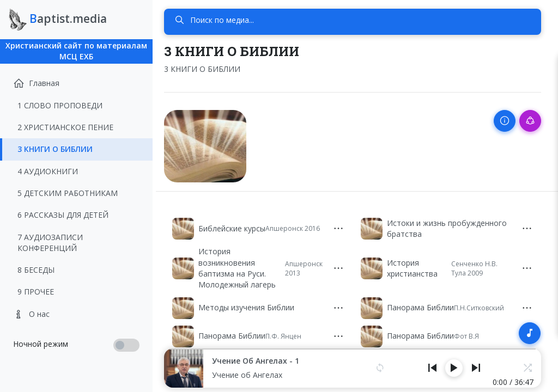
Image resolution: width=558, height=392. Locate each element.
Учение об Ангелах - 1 (262, 361)
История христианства (415, 267)
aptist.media (58, 20)
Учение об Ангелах (253, 375)
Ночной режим (41, 344)
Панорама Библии (423, 306)
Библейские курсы (238, 227)
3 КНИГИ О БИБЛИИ (208, 69)
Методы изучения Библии (252, 306)
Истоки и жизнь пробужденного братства (450, 227)
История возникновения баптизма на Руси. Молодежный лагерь (243, 267)
